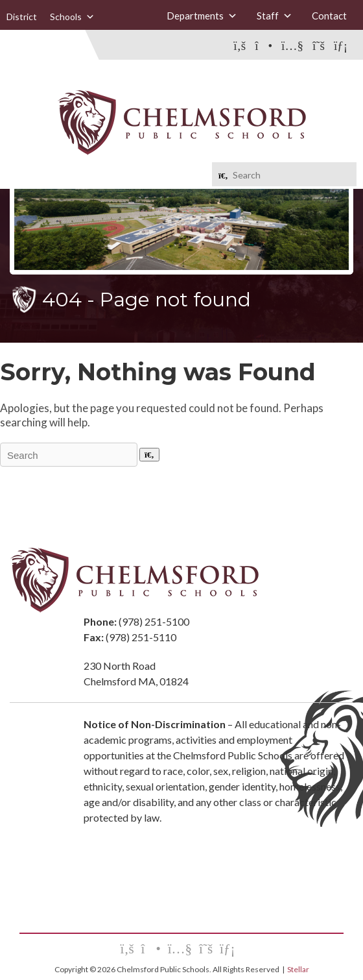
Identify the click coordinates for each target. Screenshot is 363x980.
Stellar (298, 969)
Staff (275, 16)
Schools (72, 17)
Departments (202, 16)
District (22, 17)
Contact (329, 16)
